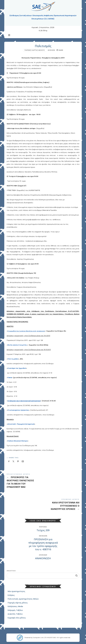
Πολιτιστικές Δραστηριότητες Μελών (23, 599)
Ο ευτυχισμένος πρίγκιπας (18, 410)
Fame (10, 377)
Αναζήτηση (11, 571)
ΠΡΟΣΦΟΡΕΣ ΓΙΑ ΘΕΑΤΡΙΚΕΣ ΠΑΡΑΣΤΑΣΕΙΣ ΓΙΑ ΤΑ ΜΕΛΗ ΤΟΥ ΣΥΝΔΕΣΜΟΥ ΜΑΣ (43, 481)
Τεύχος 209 (43, 530)
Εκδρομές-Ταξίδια (15, 610)
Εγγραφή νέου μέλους (17, 618)
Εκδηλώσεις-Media (15, 606)
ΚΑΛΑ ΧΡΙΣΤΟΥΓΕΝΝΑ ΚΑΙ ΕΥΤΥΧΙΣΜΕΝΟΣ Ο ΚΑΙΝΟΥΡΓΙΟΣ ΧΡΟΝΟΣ (43, 505)
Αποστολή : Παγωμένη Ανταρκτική (21, 424)
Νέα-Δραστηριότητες (16, 591)
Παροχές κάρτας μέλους (35, 50)
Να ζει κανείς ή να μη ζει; (17, 345)
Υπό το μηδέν (13, 359)
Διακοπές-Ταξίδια (15, 614)
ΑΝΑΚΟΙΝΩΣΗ (43, 558)
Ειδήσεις (11, 595)
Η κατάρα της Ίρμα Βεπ (17, 368)
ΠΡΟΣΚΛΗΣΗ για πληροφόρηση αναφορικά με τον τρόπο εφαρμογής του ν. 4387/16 (43, 544)
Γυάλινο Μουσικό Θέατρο (18, 441)
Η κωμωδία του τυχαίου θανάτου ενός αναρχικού (26, 331)
